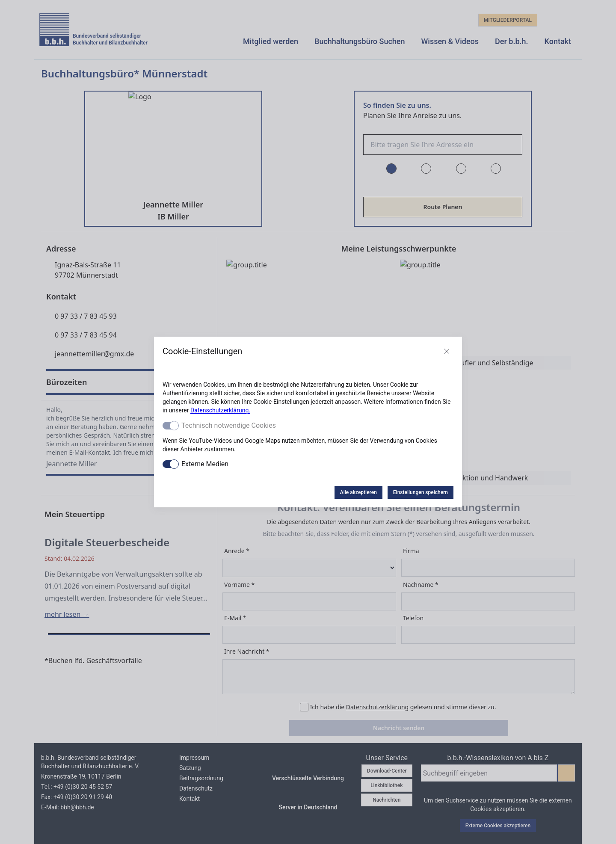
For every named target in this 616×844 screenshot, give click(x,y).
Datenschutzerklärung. (220, 410)
